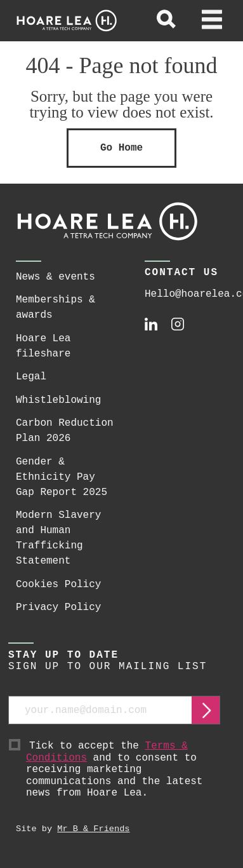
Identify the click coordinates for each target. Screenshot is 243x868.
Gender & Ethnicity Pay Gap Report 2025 (62, 477)
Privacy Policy (58, 607)
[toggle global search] (166, 21)
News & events (56, 277)
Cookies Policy (58, 585)
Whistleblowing (58, 400)
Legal (31, 377)
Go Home (121, 148)
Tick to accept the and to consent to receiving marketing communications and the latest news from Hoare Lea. (123, 770)
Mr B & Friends (93, 829)
